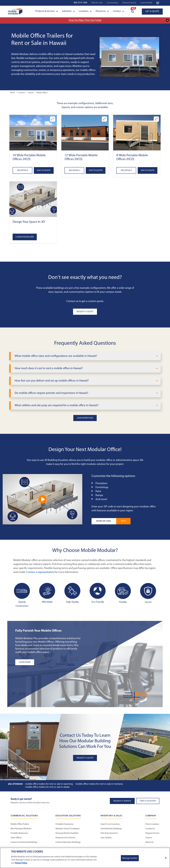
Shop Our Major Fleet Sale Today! (85, 20)
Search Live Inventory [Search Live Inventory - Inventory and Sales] (110, 824)
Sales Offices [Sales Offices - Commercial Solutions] (16, 838)
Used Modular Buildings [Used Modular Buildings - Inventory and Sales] (111, 829)
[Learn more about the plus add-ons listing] (48, 662)
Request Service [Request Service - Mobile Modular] (152, 833)
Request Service (129, 3)
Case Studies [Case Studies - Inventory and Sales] (106, 838)
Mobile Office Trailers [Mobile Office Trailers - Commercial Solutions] (20, 824)
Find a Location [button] (148, 801)
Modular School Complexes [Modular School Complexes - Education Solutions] (68, 829)
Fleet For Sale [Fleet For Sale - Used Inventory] (97, 3)
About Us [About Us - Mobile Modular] (149, 842)
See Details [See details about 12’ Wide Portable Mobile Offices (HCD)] (74, 170)
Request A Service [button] (122, 801)
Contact (118, 11)
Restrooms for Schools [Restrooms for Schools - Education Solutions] (65, 838)
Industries (68, 11)
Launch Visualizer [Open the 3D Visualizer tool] (25, 237)
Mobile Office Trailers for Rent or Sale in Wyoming (49, 784)
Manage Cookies (130, 858)
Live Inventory (112, 3)
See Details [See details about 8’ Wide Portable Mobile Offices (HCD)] (126, 170)
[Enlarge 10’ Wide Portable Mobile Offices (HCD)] (53, 119)
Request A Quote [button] (85, 312)
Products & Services (47, 11)
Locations (85, 11)
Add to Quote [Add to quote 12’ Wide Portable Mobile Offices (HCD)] (96, 170)
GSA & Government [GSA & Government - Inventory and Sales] (109, 833)
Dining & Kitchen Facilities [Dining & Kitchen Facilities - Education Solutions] (67, 833)
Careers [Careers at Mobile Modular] (149, 838)
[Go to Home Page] (15, 11)
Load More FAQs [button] (85, 418)
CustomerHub (146, 3)
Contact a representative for (42, 572)
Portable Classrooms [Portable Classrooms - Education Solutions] (64, 824)
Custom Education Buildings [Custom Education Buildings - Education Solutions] (68, 842)
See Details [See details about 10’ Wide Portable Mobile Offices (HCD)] (23, 170)
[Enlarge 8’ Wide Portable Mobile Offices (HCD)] (156, 119)
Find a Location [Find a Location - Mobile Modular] (152, 824)
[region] (85, 858)
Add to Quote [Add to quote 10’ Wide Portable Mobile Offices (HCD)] (44, 170)
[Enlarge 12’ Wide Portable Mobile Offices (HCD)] (104, 119)
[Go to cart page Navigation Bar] (158, 3)
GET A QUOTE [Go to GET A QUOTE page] (152, 11)
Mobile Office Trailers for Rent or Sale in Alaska (47, 787)
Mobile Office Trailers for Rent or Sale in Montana (99, 784)
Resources (102, 11)
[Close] (166, 858)
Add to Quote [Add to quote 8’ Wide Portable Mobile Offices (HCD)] (148, 170)
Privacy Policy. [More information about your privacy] (21, 863)
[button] (33, 133)
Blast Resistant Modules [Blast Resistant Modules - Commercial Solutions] (21, 829)
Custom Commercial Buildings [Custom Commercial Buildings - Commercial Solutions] (24, 842)
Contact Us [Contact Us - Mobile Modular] (150, 829)
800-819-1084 (80, 3)
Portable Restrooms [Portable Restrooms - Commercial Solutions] (19, 833)
